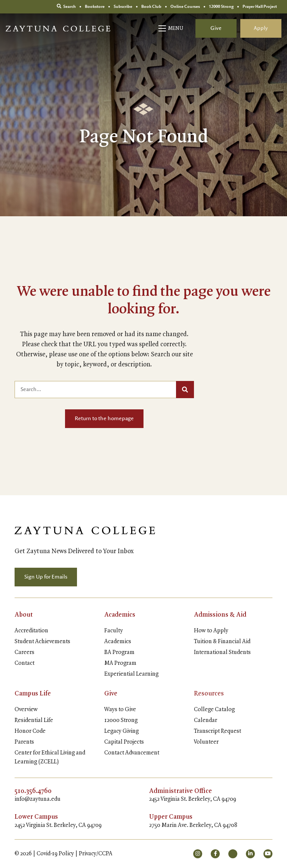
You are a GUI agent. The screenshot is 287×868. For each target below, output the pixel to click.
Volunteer (206, 742)
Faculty (114, 631)
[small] (198, 854)
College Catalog (214, 710)
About (24, 615)
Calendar (206, 720)
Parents (24, 742)
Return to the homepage (104, 419)
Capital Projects (124, 742)
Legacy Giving (121, 731)
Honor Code (30, 731)
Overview (26, 710)
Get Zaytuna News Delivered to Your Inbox (74, 551)
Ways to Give (120, 710)
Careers (24, 652)
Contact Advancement (132, 753)
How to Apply (211, 631)
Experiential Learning (131, 674)
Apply (261, 28)
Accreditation (31, 631)
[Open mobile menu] (171, 28)
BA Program (119, 652)
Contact (24, 663)
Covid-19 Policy (55, 854)
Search (66, 7)
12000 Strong (121, 720)
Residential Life (34, 720)
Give (216, 28)
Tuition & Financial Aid (222, 642)
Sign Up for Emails (46, 577)
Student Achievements (42, 642)
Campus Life (33, 694)
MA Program (120, 663)
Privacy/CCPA (96, 854)
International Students (222, 652)
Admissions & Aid (220, 615)
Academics (120, 615)
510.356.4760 (33, 791)
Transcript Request (217, 731)
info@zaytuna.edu (38, 799)
